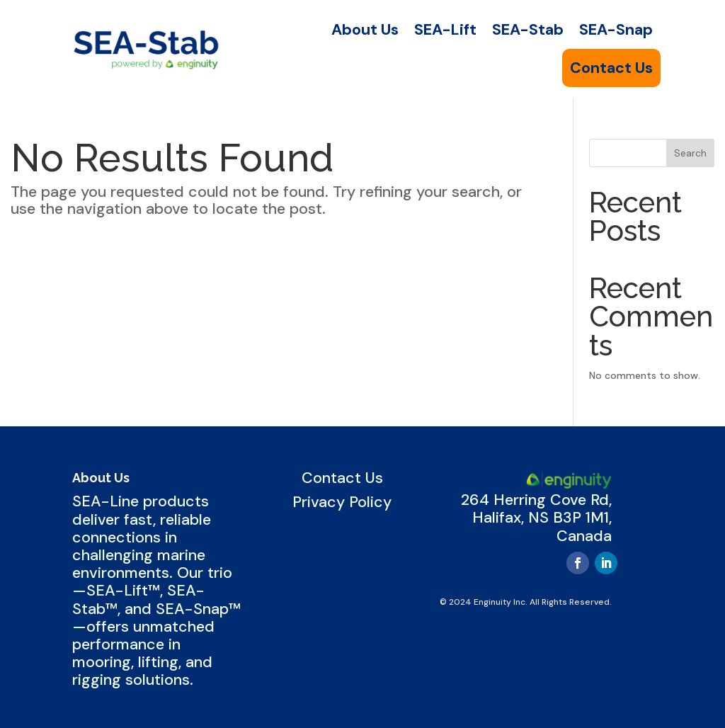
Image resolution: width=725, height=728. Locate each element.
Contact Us (611, 68)
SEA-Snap (616, 30)
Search (690, 153)
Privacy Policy (342, 502)
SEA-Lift (445, 30)
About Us (365, 30)
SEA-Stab (528, 30)
